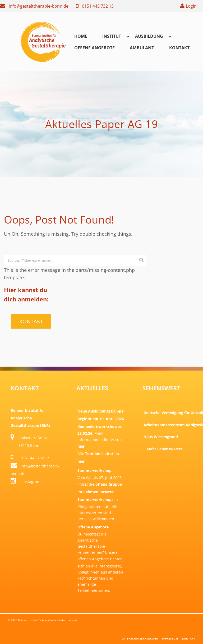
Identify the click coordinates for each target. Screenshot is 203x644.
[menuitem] (81, 36)
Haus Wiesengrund (161, 437)
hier (81, 446)
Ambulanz (142, 48)
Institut (112, 36)
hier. (82, 461)
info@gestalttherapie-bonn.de (39, 6)
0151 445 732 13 (98, 6)
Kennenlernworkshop (97, 426)
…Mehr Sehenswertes (163, 449)
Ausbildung (149, 36)
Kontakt (179, 48)
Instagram (26, 482)
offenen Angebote (93, 559)
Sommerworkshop (94, 470)
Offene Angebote (94, 48)
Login (191, 6)
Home (81, 36)
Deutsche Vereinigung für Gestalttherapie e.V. (168, 413)
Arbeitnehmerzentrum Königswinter (168, 425)
